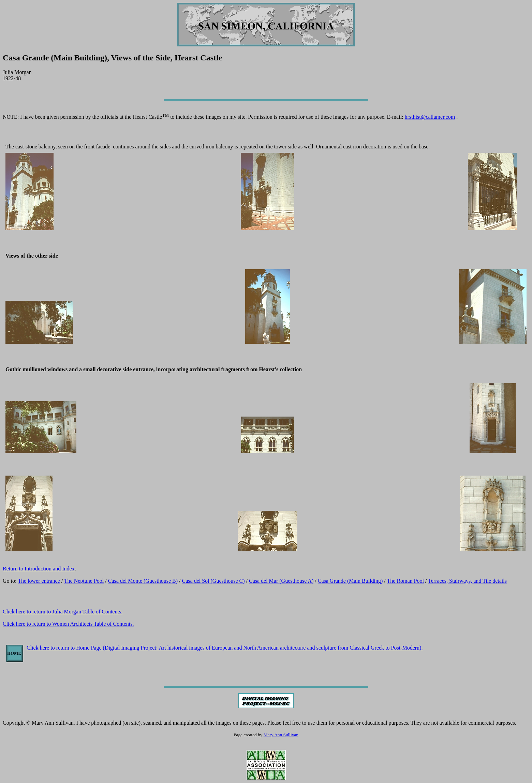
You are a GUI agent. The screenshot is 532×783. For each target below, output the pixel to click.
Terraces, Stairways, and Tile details (467, 581)
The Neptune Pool (84, 581)
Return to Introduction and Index (39, 569)
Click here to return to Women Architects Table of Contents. (68, 624)
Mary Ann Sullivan (281, 735)
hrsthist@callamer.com (430, 117)
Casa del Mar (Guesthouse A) (281, 581)
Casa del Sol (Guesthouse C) (213, 581)
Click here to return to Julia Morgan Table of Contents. (63, 612)
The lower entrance (39, 581)
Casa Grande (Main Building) (350, 581)
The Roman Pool (405, 581)
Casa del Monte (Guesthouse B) (143, 581)
